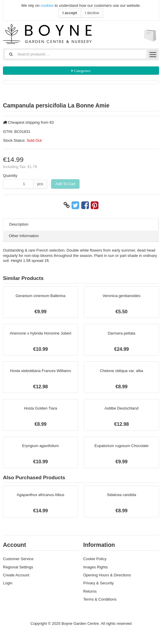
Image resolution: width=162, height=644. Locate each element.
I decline (92, 13)
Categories (82, 71)
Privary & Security (99, 583)
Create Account (16, 575)
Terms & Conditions (100, 599)
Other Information (24, 236)
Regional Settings (18, 567)
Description (19, 224)
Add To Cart (65, 184)
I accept (70, 13)
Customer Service (18, 559)
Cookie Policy (95, 559)
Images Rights (96, 567)
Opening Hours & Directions (107, 575)
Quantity (10, 176)
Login (8, 583)
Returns (90, 591)
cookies (47, 5)
